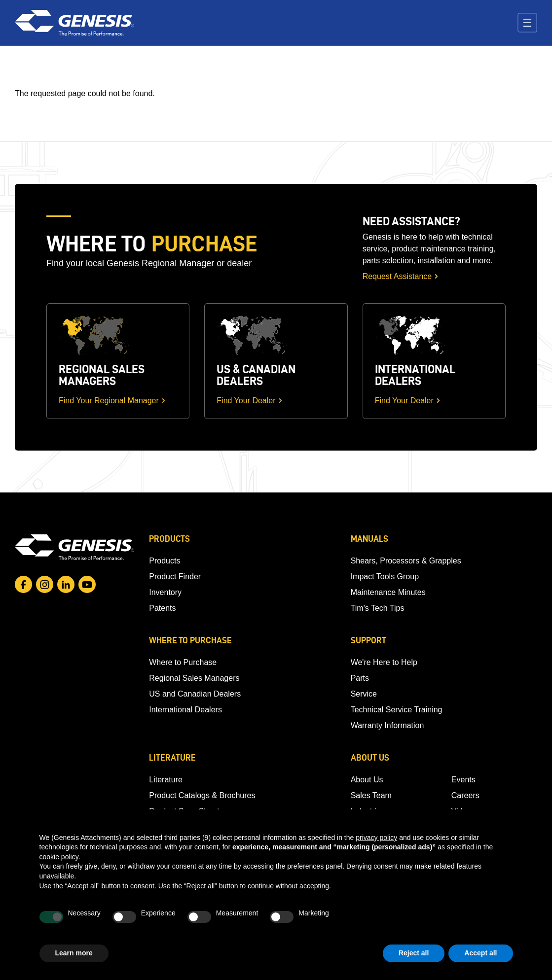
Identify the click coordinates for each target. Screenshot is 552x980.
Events (463, 780)
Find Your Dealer (246, 401)
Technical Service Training (397, 710)
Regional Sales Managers (194, 678)
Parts (360, 678)
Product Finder (175, 577)
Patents (162, 608)
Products (165, 561)
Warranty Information (387, 725)
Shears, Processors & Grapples (406, 561)
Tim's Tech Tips (378, 608)
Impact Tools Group (385, 577)
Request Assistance (397, 276)
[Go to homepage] (74, 547)
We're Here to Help (384, 662)
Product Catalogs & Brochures (202, 795)
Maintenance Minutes (388, 592)
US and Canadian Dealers (195, 694)
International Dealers (185, 710)
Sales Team (371, 795)
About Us (367, 780)
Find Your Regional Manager (109, 401)
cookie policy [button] (59, 857)
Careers (465, 795)
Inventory (165, 592)
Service (364, 694)
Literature (166, 780)
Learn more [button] (74, 953)
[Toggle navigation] (527, 23)
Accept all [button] (480, 953)
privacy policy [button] (376, 838)
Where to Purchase (183, 662)
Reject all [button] (414, 953)
